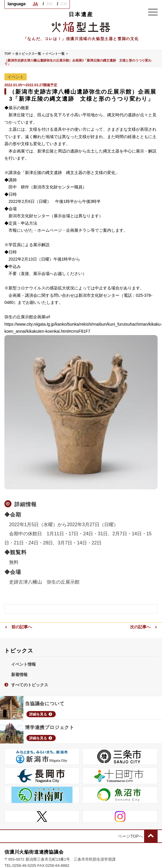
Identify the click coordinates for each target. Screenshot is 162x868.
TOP (8, 54)
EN (49, 4)
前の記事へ (18, 627)
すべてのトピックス (26, 685)
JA (35, 4)
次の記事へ (144, 627)
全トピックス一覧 (28, 54)
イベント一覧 (55, 54)
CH (64, 4)
